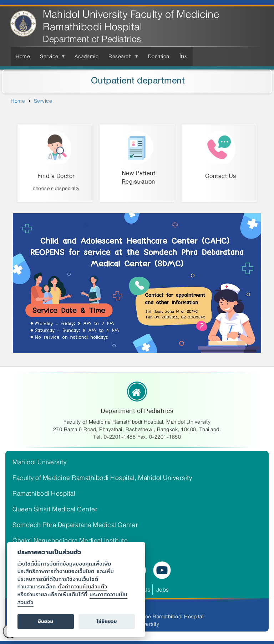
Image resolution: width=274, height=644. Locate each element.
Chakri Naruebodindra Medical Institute (70, 541)
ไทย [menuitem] (184, 56)
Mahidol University (39, 462)
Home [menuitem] (23, 56)
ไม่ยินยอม (107, 621)
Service (43, 101)
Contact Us (221, 176)
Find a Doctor (56, 176)
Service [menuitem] (51, 59)
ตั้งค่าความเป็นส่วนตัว (83, 586)
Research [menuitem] (121, 59)
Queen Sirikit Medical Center (55, 509)
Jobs (163, 590)
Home (18, 101)
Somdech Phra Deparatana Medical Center (75, 525)
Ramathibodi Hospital (44, 494)
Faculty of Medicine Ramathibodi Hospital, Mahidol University (102, 478)
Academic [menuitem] (87, 56)
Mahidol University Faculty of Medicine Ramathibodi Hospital (131, 21)
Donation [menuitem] (159, 56)
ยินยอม (45, 621)
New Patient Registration (139, 177)
